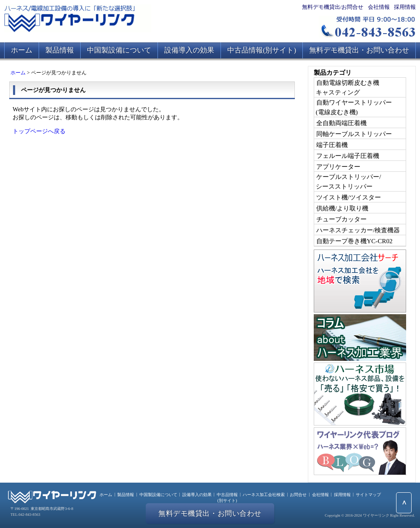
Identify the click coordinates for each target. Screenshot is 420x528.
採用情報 (405, 7)
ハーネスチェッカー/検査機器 (358, 230)
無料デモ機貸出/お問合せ (333, 7)
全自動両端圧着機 (341, 123)
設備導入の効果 (189, 50)
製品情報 (60, 50)
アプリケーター (338, 167)
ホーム (22, 50)
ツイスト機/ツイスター (349, 197)
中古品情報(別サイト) (262, 50)
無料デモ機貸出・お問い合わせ (359, 50)
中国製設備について (119, 50)
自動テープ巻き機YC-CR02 (354, 241)
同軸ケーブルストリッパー (354, 134)
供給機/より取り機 (342, 208)
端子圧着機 (332, 145)
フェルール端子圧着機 (348, 156)
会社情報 (379, 7)
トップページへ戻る (39, 131)
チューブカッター (341, 219)
